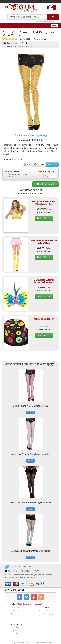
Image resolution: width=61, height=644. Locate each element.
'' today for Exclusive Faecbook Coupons (30, 604)
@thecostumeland (21, 567)
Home (7, 43)
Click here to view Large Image (30, 135)
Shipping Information (46, 611)
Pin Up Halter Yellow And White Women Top (44, 203)
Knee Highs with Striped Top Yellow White (44, 242)
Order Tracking (46, 617)
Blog (18, 627)
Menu (55, 26)
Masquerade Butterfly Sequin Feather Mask (44, 281)
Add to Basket (45, 184)
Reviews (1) (25, 39)
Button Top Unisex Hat (44, 319)
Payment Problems (18, 614)
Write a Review (40, 39)
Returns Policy (18, 611)
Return (52, 165)
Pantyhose (26, 43)
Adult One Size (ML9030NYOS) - (16, 174)
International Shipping (46, 614)
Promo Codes (18, 630)
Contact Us (18, 633)
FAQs (18, 617)
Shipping (39, 165)
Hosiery (17, 43)
